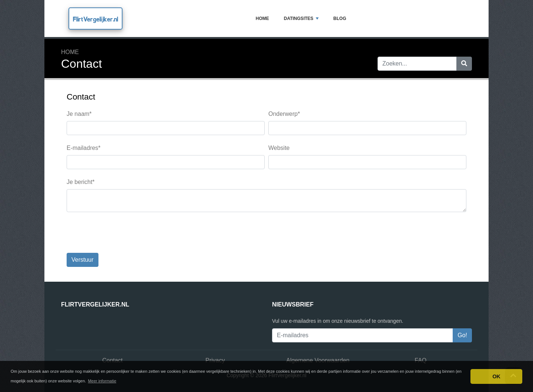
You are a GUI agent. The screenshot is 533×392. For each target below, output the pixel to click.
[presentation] (123, 232)
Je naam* (79, 114)
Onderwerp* (284, 114)
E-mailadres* (84, 148)
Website (279, 148)
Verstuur (83, 260)
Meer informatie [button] (102, 381)
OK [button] (496, 376)
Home (262, 19)
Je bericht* (81, 182)
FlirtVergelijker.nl (95, 19)
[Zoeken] (464, 64)
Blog (340, 19)
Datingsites (301, 19)
